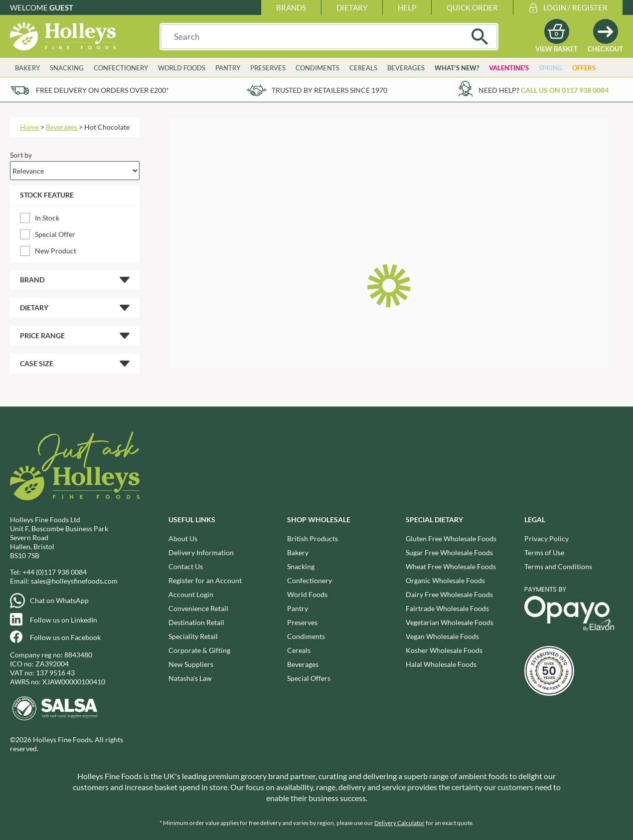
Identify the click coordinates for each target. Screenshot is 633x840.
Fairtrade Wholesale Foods (447, 608)
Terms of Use (544, 552)
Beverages (406, 68)
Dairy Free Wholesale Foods (449, 594)
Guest (61, 7)
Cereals (363, 68)
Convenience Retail (198, 608)
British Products (313, 538)
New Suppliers (191, 664)
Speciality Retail (193, 636)
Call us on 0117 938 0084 (565, 90)
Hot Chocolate (107, 127)
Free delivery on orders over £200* (102, 90)
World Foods (182, 68)
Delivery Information (201, 552)
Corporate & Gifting (199, 650)
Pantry (228, 68)
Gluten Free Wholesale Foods (451, 538)
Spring (551, 68)
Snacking (67, 68)
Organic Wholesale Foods (445, 580)
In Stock (47, 218)
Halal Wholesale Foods (441, 664)
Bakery (27, 68)
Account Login (191, 594)
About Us (183, 538)
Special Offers (309, 678)
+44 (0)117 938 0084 (55, 572)
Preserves (268, 68)
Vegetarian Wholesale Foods (450, 622)
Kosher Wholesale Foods (444, 650)
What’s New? (457, 68)
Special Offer (55, 234)
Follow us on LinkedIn (64, 620)
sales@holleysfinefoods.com (74, 581)
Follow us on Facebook (65, 637)
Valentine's (509, 68)
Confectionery (121, 68)
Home (29, 127)
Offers (584, 68)
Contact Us (186, 566)
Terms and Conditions (558, 566)
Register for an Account (205, 580)
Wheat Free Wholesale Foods (451, 566)
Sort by (21, 155)
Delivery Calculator (399, 823)
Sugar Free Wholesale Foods (449, 552)
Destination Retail (196, 622)
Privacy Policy (547, 538)
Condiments (317, 68)
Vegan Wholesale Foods (442, 636)
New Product (56, 251)
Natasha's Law (190, 678)
